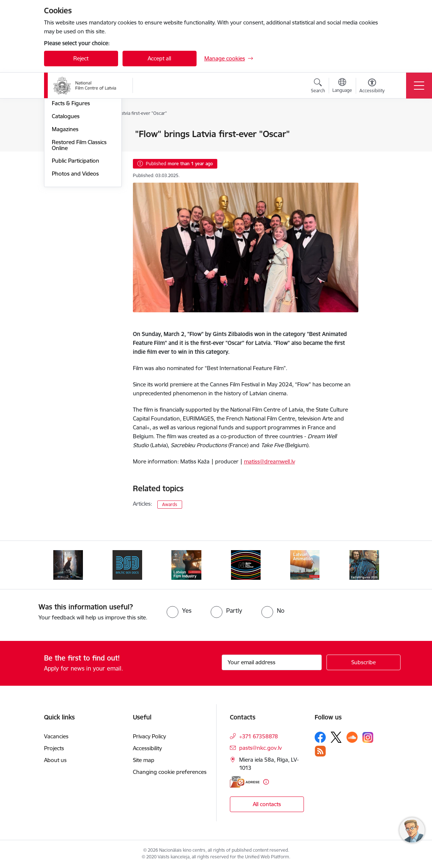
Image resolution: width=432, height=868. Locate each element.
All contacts (267, 804)
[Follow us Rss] (320, 751)
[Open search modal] (318, 87)
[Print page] (378, 131)
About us (55, 760)
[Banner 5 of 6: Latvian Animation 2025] (305, 564)
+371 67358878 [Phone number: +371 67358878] (259, 736)
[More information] (266, 782)
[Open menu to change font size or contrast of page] (372, 87)
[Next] (376, 565)
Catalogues (66, 205)
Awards (170, 504)
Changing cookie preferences (170, 772)
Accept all (159, 58)
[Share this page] (378, 149)
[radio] (179, 611)
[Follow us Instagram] (368, 737)
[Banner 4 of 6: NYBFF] (246, 564)
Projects (54, 748)
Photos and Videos (75, 262)
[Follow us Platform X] (336, 737)
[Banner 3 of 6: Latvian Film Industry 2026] (186, 564)
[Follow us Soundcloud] (352, 737)
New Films (64, 147)
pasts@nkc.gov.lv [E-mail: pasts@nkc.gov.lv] (260, 748)
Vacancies (56, 736)
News (58, 135)
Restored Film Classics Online (79, 234)
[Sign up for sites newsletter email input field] (272, 662)
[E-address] (245, 782)
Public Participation (76, 250)
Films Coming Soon (76, 160)
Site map (144, 760)
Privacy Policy (149, 736)
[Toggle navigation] (419, 86)
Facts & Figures (71, 192)
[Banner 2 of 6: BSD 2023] (127, 564)
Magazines (65, 218)
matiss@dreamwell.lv (269, 461)
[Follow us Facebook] (320, 737)
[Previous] (56, 565)
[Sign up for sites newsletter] (364, 662)
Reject (81, 58)
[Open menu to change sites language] (342, 86)
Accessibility (147, 748)
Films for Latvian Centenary (72, 176)
